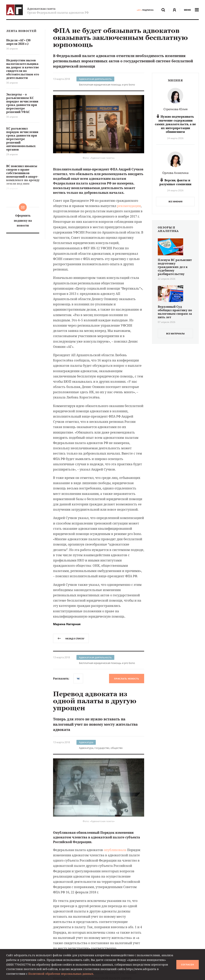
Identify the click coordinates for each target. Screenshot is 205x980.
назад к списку (71, 638)
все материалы (175, 334)
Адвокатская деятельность (95, 79)
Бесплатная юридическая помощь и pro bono (107, 85)
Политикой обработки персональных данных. (61, 974)
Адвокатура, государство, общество (101, 748)
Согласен (187, 965)
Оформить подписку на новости (23, 220)
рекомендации (129, 206)
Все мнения (175, 201)
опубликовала (115, 850)
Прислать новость (126, 679)
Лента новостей (21, 31)
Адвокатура (86, 742)
